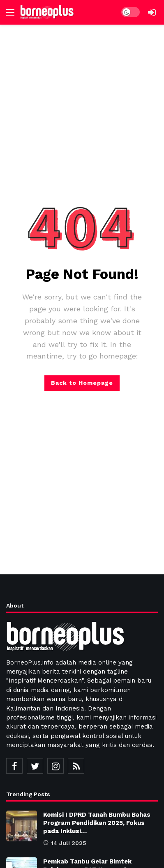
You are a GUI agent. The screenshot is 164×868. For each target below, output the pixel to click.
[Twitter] (35, 766)
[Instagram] (55, 766)
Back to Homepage (82, 383)
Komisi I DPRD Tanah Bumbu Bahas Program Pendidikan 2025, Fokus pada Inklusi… (97, 823)
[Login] (152, 12)
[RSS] (76, 766)
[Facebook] (14, 766)
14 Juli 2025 (65, 843)
